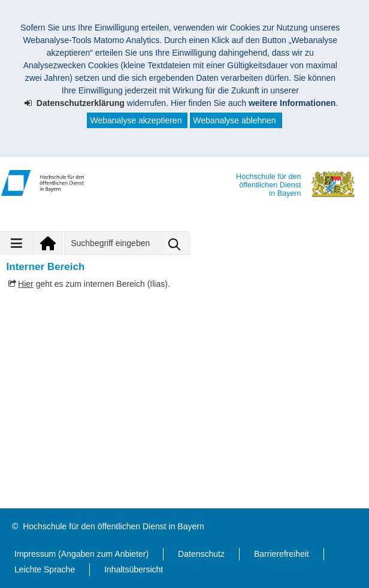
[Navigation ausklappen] (17, 243)
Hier (26, 284)
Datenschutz (201, 554)
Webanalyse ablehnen (234, 120)
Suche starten (174, 244)
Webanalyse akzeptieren (136, 120)
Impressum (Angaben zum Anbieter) (81, 554)
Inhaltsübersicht (134, 569)
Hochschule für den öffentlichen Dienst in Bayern (113, 526)
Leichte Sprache (45, 569)
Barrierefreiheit (282, 554)
